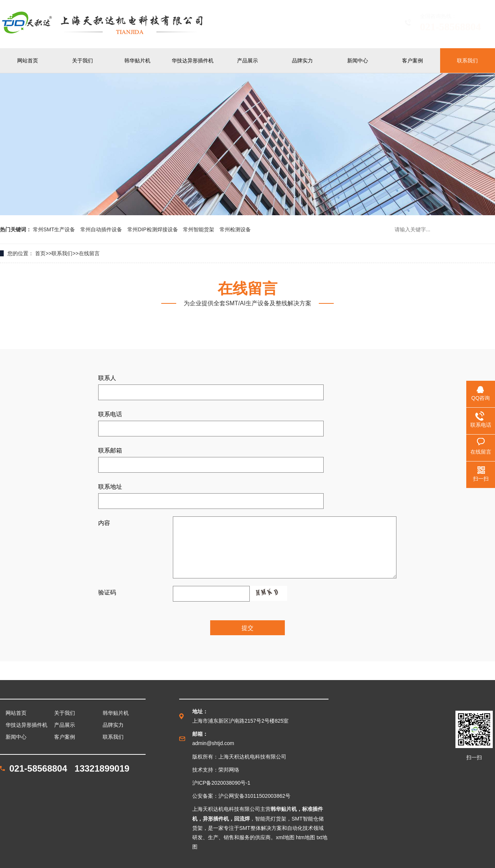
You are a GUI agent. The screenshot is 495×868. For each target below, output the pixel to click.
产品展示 (247, 61)
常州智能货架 (199, 229)
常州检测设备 (235, 229)
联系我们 (467, 61)
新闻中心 (358, 61)
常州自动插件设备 (102, 229)
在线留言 (89, 253)
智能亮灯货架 (271, 819)
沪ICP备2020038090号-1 (221, 783)
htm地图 (306, 837)
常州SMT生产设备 (55, 229)
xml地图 (285, 837)
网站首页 (28, 61)
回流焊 (242, 819)
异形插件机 (216, 819)
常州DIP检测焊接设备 (153, 229)
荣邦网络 (229, 770)
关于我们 (82, 61)
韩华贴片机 (137, 61)
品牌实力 (302, 61)
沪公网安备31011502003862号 (254, 796)
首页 (40, 253)
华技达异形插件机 (193, 61)
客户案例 (412, 61)
